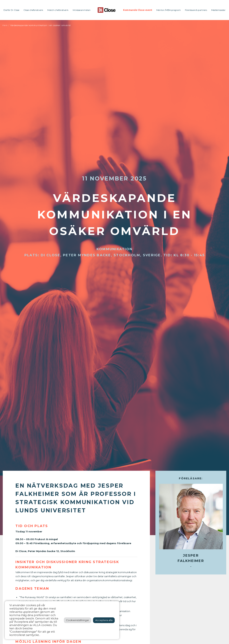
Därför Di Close (11, 10)
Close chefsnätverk (33, 10)
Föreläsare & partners (196, 10)
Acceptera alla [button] (104, 620)
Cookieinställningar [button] (78, 620)
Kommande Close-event (138, 10)
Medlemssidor (218, 10)
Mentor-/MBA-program (169, 10)
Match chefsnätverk (58, 10)
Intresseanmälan (82, 10)
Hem (5, 25)
